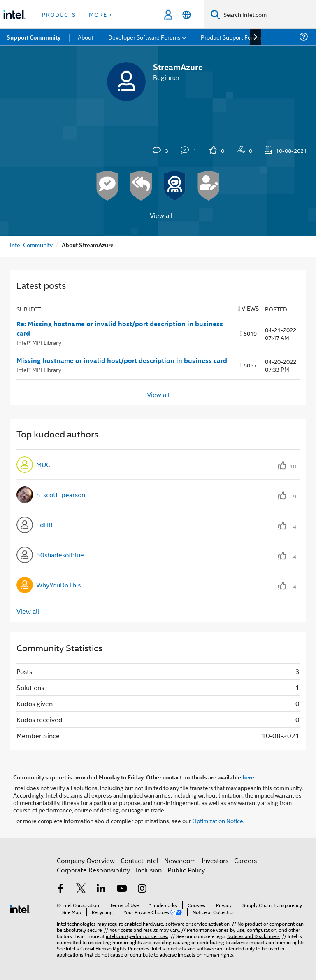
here (248, 777)
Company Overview (86, 860)
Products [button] (59, 14)
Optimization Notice (218, 820)
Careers (245, 860)
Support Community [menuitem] (34, 37)
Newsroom (180, 860)
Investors (215, 860)
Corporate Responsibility (93, 870)
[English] (187, 15)
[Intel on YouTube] (122, 889)
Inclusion (149, 870)
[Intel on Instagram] (142, 889)
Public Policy (186, 870)
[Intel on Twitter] (81, 889)
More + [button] (101, 14)
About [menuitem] (86, 37)
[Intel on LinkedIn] (101, 889)
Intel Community (31, 244)
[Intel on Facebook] (60, 889)
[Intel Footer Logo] (20, 908)
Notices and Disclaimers (253, 936)
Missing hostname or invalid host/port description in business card (122, 360)
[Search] (215, 14)
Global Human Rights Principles (115, 948)
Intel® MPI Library (39, 342)
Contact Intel (139, 860)
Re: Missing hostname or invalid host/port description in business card (120, 329)
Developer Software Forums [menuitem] (144, 37)
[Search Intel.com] (268, 14)
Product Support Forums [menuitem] (232, 37)
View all (161, 215)
